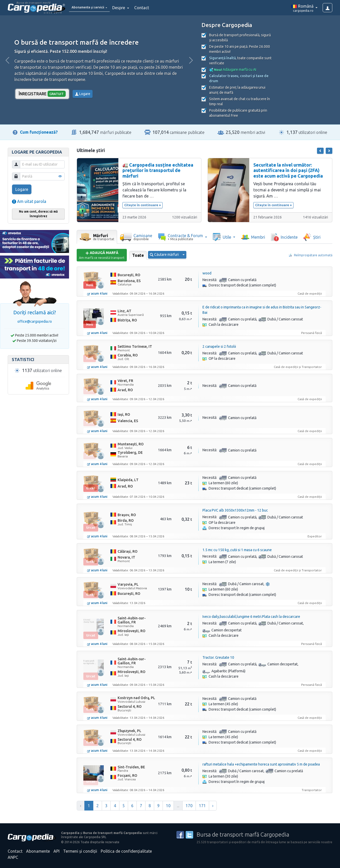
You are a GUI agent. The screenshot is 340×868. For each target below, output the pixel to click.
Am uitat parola (29, 201)
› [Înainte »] (213, 806)
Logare (83, 94)
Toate (138, 255)
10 (168, 806)
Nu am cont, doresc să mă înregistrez (38, 214)
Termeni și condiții (80, 851)
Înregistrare (42, 94)
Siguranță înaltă (222, 58)
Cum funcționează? (39, 132)
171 (202, 806)
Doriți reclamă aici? (35, 312)
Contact (153, 8)
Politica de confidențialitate (126, 851)
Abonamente (38, 851)
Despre (130, 8)
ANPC (13, 857)
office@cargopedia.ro (35, 321)
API (56, 851)
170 (189, 806)
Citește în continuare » (143, 205)
